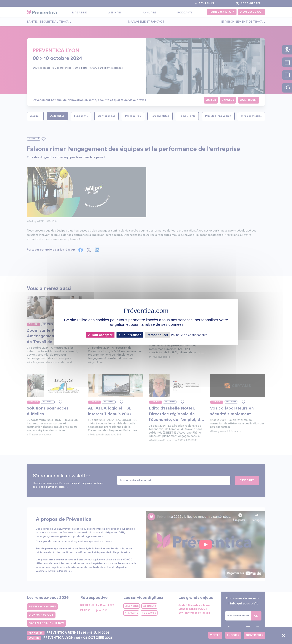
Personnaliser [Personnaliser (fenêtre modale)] (158, 335)
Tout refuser (130, 335)
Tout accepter (100, 335)
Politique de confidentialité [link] (189, 335)
